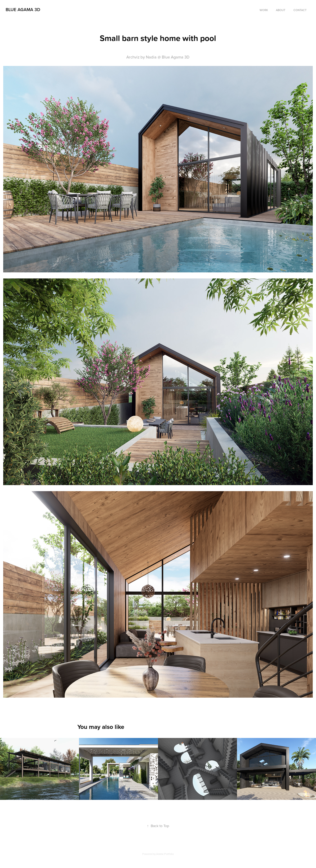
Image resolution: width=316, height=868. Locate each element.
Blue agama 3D (23, 9)
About (281, 10)
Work (264, 10)
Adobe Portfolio (165, 854)
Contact (300, 10)
